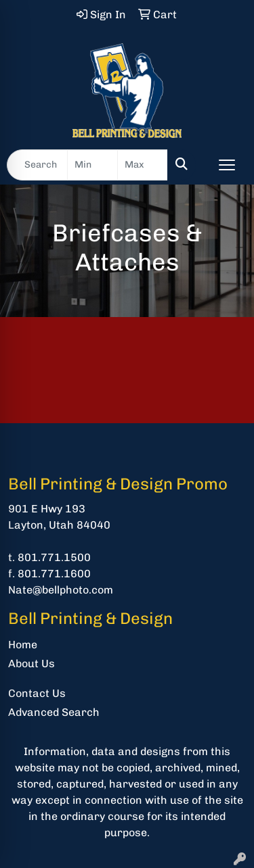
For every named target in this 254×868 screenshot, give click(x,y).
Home (23, 645)
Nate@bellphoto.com (61, 590)
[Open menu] (227, 165)
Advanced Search (54, 712)
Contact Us (37, 693)
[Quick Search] (37, 165)
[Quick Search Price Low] (92, 165)
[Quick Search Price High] (143, 165)
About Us (31, 664)
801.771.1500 (54, 557)
